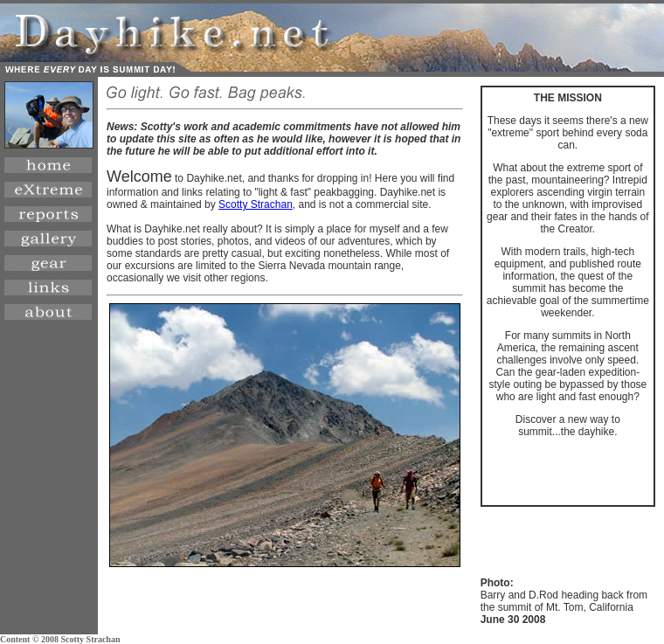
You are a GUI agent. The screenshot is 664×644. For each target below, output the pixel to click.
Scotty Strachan (256, 204)
